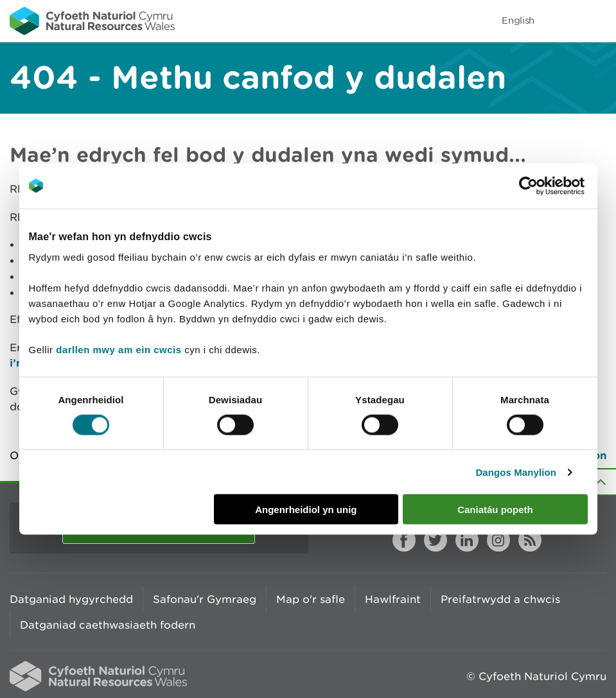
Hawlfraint (393, 599)
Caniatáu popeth (495, 510)
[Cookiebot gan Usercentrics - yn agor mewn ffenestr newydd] (550, 186)
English (518, 20)
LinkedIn (467, 540)
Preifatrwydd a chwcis (500, 599)
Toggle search (562, 21)
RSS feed (530, 540)
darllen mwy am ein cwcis (119, 350)
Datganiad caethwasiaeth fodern (108, 625)
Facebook (404, 540)
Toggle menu (598, 21)
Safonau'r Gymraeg (205, 599)
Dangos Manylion (516, 472)
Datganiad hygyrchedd (71, 599)
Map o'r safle (311, 599)
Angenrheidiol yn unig (306, 510)
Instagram (498, 540)
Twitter (436, 540)
